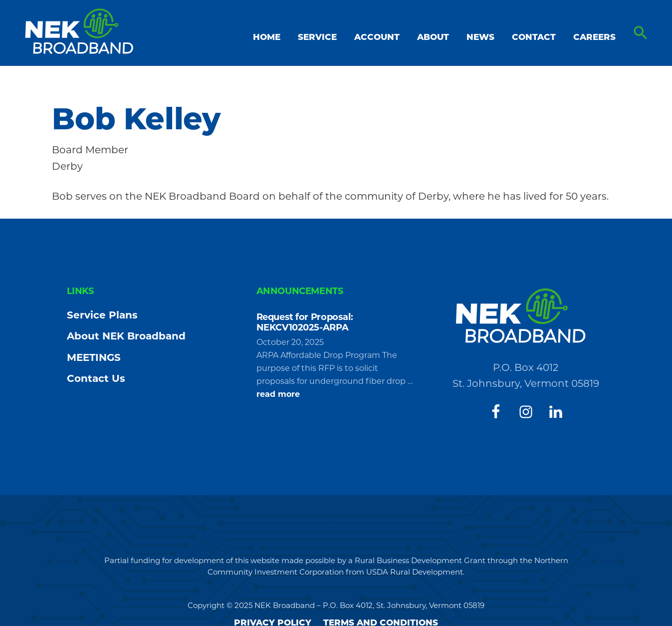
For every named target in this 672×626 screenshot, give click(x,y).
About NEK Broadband (126, 336)
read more (278, 394)
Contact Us (96, 378)
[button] (641, 33)
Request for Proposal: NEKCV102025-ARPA (305, 322)
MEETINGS (94, 357)
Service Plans (102, 315)
